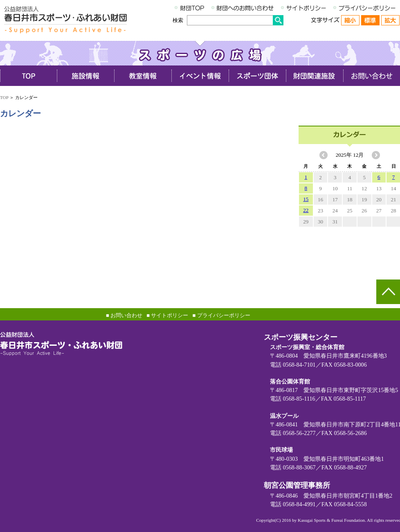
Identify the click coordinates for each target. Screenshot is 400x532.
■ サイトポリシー (167, 315)
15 (306, 199)
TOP (4, 97)
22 (306, 210)
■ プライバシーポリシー (221, 315)
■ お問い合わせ (124, 315)
